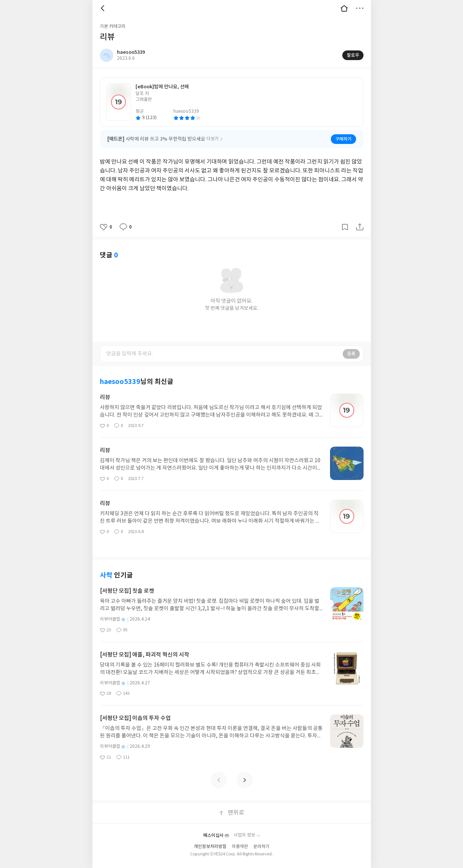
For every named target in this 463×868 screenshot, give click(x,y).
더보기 (360, 8)
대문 (344, 8)
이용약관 (240, 847)
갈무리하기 (345, 227)
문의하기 (261, 847)
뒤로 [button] (104, 8)
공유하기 (360, 227)
